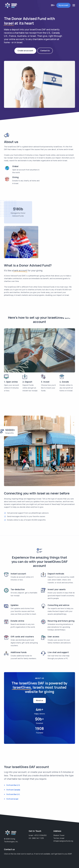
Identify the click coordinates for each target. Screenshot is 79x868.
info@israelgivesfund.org (63, 841)
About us (39, 700)
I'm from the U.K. (13, 794)
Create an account (25, 50)
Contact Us (45, 48)
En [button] (52, 5)
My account (63, 5)
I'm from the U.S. (13, 785)
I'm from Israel (12, 799)
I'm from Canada (13, 790)
